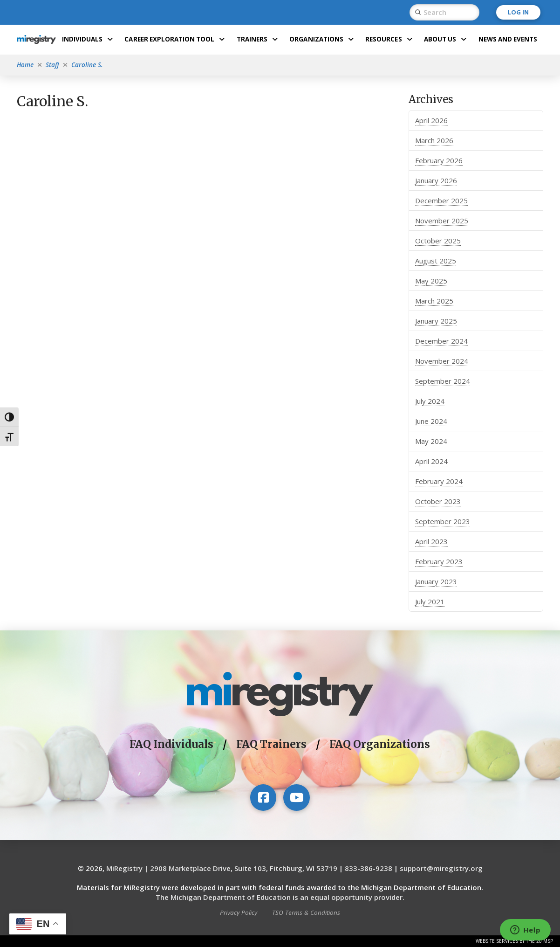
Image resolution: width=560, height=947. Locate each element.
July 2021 (430, 601)
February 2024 (439, 481)
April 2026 (431, 120)
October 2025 (438, 241)
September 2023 (443, 521)
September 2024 (443, 381)
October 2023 (438, 501)
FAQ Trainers (271, 744)
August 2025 (436, 261)
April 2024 (431, 461)
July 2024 (430, 401)
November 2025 (442, 221)
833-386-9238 (369, 868)
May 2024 (431, 441)
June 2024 (431, 421)
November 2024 (442, 361)
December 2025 (441, 200)
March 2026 (434, 140)
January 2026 (436, 180)
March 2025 (434, 301)
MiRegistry (124, 868)
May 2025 (431, 281)
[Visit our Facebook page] (263, 797)
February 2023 (439, 561)
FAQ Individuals (171, 744)
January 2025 (436, 321)
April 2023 (431, 541)
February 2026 (439, 160)
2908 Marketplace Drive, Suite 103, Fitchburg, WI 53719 (244, 868)
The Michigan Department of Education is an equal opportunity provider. (280, 897)
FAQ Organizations (380, 744)
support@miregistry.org (441, 868)
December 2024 (441, 341)
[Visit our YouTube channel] (296, 797)
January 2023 (436, 581)
